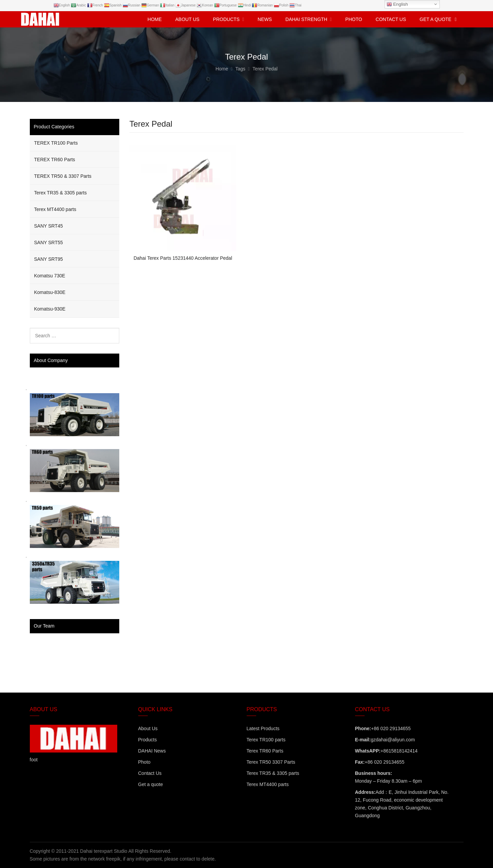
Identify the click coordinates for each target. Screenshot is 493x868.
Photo (145, 762)
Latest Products (263, 728)
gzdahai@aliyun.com (393, 740)
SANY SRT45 (49, 226)
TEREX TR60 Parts (55, 160)
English (397, 4)
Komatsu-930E (50, 309)
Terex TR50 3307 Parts (271, 762)
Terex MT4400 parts (55, 209)
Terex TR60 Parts (265, 751)
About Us (148, 728)
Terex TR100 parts (266, 740)
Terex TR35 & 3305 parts (60, 193)
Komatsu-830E (50, 292)
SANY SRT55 (49, 242)
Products (148, 740)
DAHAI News (152, 751)
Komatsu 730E (50, 276)
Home (155, 19)
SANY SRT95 (49, 259)
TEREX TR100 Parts (56, 143)
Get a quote (151, 784)
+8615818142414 (399, 751)
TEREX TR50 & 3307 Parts (63, 176)
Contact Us (150, 773)
